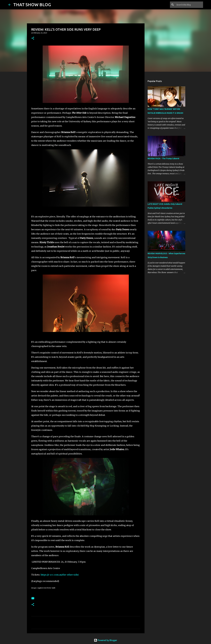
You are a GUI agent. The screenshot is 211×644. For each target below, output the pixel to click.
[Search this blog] (189, 5)
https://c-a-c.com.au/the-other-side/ (60, 575)
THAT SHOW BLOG (32, 5)
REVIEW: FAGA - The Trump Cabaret (163, 159)
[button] (33, 38)
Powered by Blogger (105, 640)
